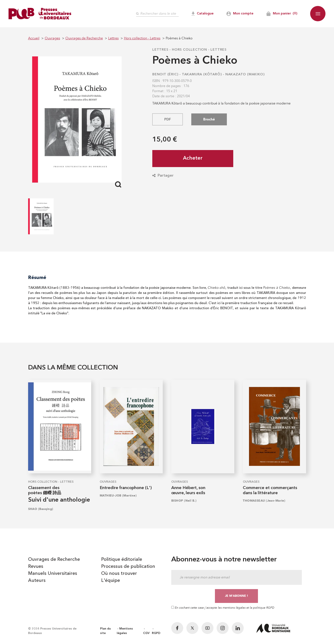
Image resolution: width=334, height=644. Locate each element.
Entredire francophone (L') (126, 488)
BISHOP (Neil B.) (184, 501)
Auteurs (37, 581)
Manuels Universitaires (53, 574)
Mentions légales (125, 631)
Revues (36, 567)
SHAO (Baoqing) (41, 509)
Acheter (193, 158)
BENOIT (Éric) (165, 74)
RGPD (156, 633)
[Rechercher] (157, 14)
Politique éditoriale (122, 560)
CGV (146, 633)
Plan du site (105, 631)
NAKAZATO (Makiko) (245, 74)
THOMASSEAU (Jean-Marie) (264, 501)
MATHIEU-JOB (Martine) (118, 496)
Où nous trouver (119, 574)
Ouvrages (108, 482)
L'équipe (111, 581)
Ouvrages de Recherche (54, 560)
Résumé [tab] (37, 277)
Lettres (160, 50)
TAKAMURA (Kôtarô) (202, 74)
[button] (318, 14)
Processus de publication (128, 567)
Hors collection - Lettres (199, 50)
